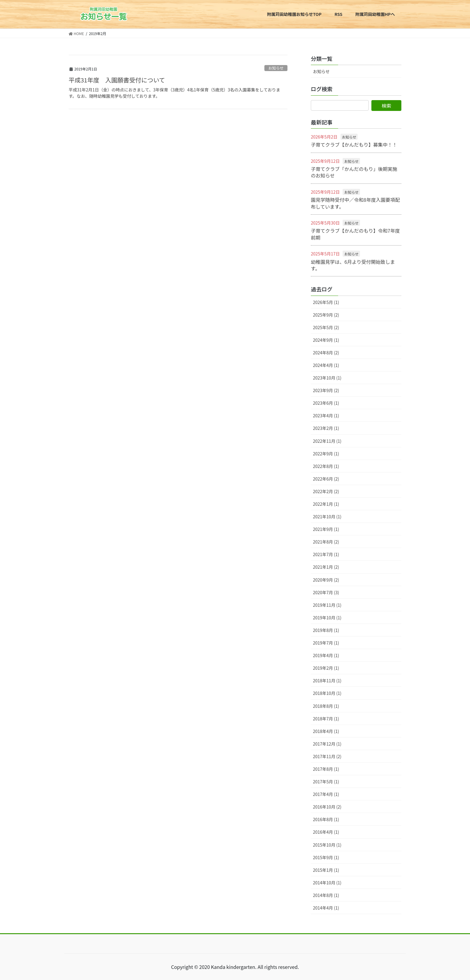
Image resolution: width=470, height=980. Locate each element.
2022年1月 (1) (326, 504)
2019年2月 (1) (326, 668)
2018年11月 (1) (327, 681)
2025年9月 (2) (326, 315)
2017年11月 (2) (327, 756)
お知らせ (276, 68)
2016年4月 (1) (326, 832)
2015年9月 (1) (326, 857)
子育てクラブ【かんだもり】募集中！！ (354, 144)
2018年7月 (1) (326, 719)
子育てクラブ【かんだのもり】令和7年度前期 (355, 234)
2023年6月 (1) (326, 403)
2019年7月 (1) (326, 643)
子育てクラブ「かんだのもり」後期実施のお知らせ (354, 172)
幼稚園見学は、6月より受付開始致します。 (353, 265)
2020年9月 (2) (326, 580)
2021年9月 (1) (326, 529)
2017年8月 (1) (326, 769)
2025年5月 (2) (326, 327)
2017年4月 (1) (326, 794)
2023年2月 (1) (326, 428)
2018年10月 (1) (327, 693)
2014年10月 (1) (327, 883)
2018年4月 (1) (326, 731)
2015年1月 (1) (326, 870)
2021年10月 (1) (327, 517)
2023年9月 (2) (326, 390)
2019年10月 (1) (327, 618)
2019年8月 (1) (326, 630)
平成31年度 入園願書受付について (117, 80)
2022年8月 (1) (326, 466)
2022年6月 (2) (326, 479)
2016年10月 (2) (327, 807)
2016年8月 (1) (326, 819)
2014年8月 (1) (326, 895)
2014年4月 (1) (326, 908)
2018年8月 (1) (326, 706)
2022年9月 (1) (326, 454)
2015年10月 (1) (327, 845)
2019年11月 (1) (327, 605)
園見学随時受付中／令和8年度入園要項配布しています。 (355, 203)
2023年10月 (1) (327, 378)
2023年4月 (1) (326, 416)
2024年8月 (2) (326, 353)
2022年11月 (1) (327, 441)
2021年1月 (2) (326, 567)
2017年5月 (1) (326, 782)
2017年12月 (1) (327, 744)
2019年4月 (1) (326, 655)
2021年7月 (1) (326, 554)
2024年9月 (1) (326, 340)
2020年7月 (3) (326, 592)
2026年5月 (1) (326, 302)
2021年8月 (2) (326, 542)
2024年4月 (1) (326, 365)
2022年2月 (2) (326, 491)
